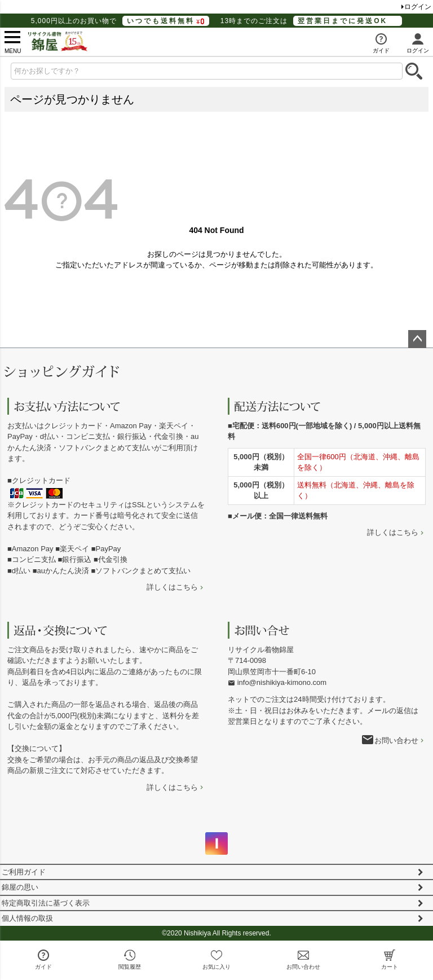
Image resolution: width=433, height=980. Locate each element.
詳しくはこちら (172, 587)
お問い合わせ (396, 741)
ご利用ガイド (24, 872)
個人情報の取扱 (27, 918)
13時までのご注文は (311, 21)
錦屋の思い (20, 887)
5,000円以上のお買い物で (120, 21)
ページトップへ (417, 339)
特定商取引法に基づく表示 (46, 903)
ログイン (418, 7)
